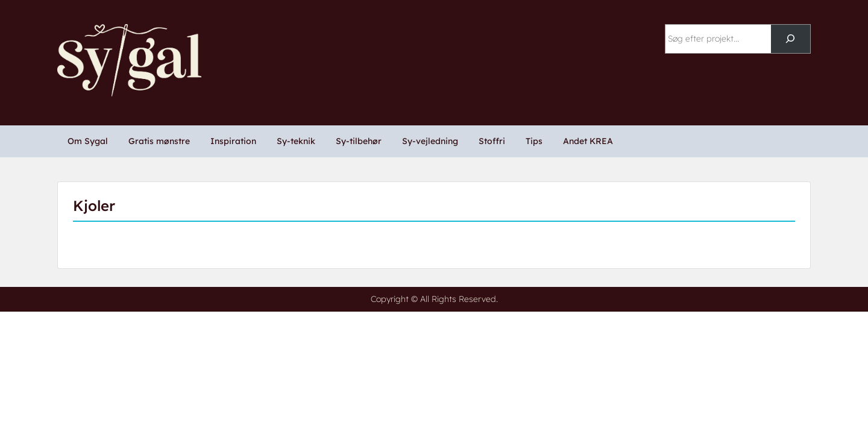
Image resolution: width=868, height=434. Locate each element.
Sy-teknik (296, 141)
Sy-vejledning (430, 141)
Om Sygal (88, 141)
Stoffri (492, 141)
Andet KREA (588, 141)
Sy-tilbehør (359, 141)
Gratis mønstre (159, 141)
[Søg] (791, 39)
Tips (534, 141)
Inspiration (233, 141)
